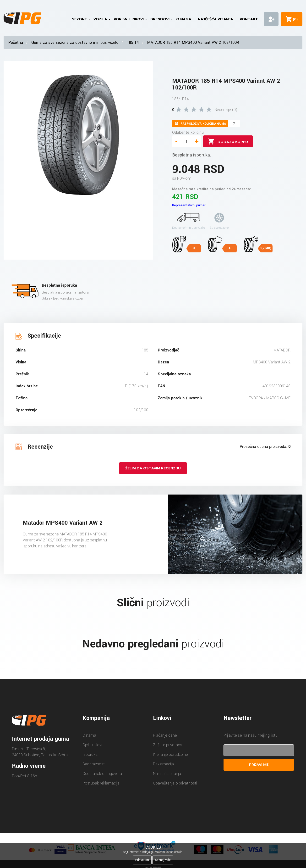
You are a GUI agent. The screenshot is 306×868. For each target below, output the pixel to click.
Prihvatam (142, 860)
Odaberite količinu (188, 132)
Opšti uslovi (92, 745)
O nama (184, 19)
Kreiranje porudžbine (170, 754)
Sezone (79, 19)
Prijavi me (259, 765)
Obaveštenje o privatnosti (175, 783)
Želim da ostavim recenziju (153, 468)
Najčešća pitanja (216, 19)
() (294, 19)
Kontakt (249, 19)
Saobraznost (94, 764)
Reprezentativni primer (189, 205)
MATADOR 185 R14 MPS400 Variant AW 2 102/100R (193, 42)
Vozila (100, 19)
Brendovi (160, 19)
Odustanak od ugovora (102, 774)
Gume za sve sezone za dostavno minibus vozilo (75, 42)
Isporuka (90, 754)
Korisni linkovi (129, 19)
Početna (16, 42)
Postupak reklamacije (101, 783)
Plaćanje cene (165, 735)
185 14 (133, 42)
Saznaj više (163, 860)
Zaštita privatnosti (169, 745)
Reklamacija (163, 764)
